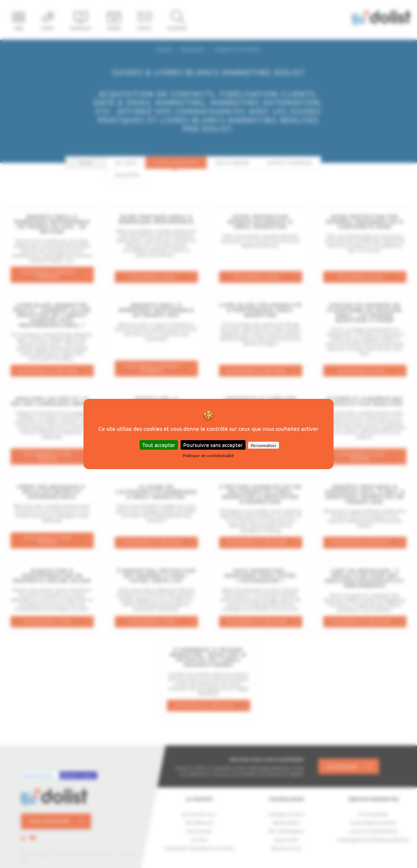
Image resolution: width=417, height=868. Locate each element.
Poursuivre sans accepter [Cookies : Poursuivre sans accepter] (213, 445)
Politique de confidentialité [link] (208, 455)
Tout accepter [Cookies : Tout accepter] (159, 445)
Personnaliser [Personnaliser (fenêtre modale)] (264, 445)
